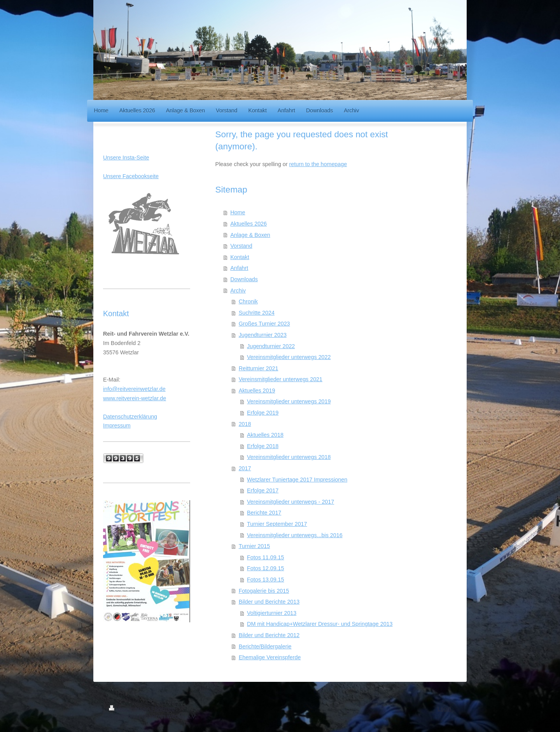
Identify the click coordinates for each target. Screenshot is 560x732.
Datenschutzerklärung (130, 417)
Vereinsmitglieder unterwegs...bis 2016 (295, 535)
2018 (245, 424)
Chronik (248, 301)
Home (238, 212)
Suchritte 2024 (257, 313)
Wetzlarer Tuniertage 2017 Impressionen (297, 480)
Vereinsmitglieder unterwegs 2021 (281, 379)
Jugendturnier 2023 (263, 335)
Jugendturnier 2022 (271, 346)
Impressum (117, 426)
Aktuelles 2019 (257, 391)
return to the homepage (318, 164)
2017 (245, 468)
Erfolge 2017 (263, 490)
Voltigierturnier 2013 (272, 613)
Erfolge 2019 (263, 413)
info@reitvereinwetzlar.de (134, 389)
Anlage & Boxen (250, 235)
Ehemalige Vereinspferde (270, 657)
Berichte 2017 (264, 513)
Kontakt (240, 257)
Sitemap (164, 709)
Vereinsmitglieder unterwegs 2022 (289, 357)
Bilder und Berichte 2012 (269, 635)
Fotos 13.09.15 (265, 580)
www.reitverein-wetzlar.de (135, 398)
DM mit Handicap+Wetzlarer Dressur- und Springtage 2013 (320, 624)
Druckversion (130, 709)
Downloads (244, 279)
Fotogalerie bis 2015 (264, 591)
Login (444, 709)
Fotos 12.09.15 (265, 568)
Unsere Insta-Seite (126, 158)
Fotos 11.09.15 (265, 557)
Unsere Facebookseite (131, 176)
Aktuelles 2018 (265, 435)
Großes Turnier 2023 (264, 324)
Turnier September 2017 (277, 524)
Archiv (238, 291)
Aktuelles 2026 (248, 224)
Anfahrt (239, 268)
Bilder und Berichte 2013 (269, 602)
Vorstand (241, 246)
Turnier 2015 (255, 546)
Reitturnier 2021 (259, 368)
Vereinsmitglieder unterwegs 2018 (289, 457)
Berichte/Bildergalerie (265, 646)
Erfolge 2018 (263, 446)
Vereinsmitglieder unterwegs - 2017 (290, 502)
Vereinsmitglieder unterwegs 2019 (289, 401)
